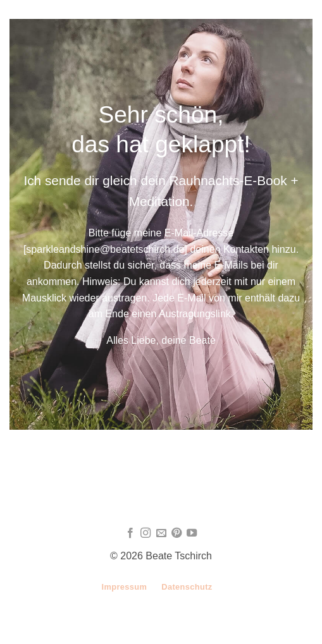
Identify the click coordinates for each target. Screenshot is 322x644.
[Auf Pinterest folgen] (176, 533)
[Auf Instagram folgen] (146, 533)
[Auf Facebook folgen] (130, 533)
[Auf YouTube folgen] (192, 533)
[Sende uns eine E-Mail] (161, 533)
